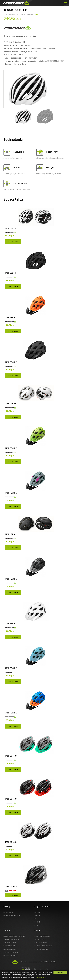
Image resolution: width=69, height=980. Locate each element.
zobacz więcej (13, 242)
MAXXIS (37, 915)
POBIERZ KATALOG (10, 956)
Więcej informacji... (41, 977)
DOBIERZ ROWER (9, 946)
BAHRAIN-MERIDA (10, 949)
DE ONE (37, 922)
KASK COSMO (11, 756)
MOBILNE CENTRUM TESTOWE (14, 936)
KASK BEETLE (11, 228)
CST (36, 919)
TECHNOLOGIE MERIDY (11, 939)
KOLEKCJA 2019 (9, 912)
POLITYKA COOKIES (41, 949)
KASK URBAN (10, 404)
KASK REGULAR (11, 887)
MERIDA (37, 912)
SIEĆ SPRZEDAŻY (40, 939)
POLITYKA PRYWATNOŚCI (43, 946)
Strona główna (9, 14)
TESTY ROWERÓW (10, 943)
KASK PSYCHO (11, 317)
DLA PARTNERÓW (41, 943)
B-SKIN (37, 925)
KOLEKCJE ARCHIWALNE (12, 915)
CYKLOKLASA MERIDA (11, 952)
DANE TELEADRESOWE (42, 936)
